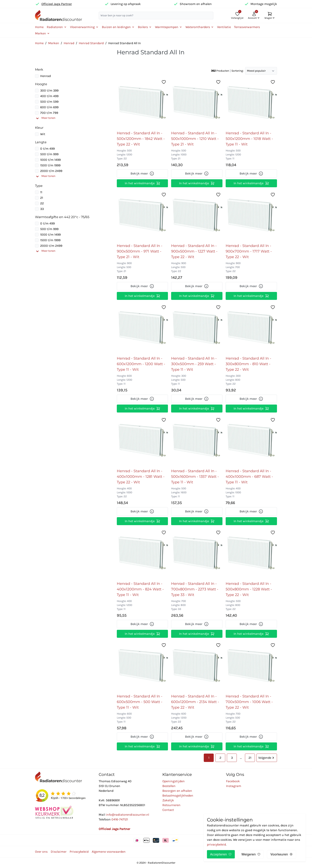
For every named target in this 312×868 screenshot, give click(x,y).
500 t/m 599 (49, 102)
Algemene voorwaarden (109, 852)
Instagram (234, 786)
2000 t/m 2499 (51, 171)
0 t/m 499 (47, 149)
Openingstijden (174, 781)
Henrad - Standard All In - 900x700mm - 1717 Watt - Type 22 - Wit (249, 251)
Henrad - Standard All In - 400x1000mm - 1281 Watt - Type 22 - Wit (141, 477)
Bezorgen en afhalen (177, 791)
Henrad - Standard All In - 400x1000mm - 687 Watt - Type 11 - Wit (249, 477)
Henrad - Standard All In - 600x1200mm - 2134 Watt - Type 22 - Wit (195, 702)
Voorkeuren (282, 854)
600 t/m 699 (49, 107)
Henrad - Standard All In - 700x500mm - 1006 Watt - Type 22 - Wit (249, 702)
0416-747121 (120, 819)
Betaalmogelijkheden (178, 795)
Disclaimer (59, 852)
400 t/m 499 (49, 96)
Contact (168, 810)
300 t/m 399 (49, 90)
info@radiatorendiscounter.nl (127, 815)
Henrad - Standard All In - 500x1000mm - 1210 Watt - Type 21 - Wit (195, 139)
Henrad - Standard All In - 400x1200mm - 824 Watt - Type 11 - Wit (140, 589)
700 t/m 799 (49, 113)
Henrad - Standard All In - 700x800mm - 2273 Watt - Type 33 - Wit (195, 589)
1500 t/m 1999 (50, 165)
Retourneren (171, 805)
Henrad (69, 43)
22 (42, 203)
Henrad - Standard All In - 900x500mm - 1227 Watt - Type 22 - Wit (194, 251)
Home (39, 27)
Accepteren (221, 854)
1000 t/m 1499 (50, 160)
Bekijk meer (142, 174)
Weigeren (251, 854)
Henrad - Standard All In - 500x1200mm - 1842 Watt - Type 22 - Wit (141, 139)
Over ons (41, 852)
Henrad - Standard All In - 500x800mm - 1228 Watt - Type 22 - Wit (249, 589)
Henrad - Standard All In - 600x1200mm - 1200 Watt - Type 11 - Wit (141, 364)
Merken (54, 43)
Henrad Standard (91, 43)
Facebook (233, 781)
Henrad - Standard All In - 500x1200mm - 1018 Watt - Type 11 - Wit (249, 139)
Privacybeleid (79, 852)
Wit (43, 134)
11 (41, 192)
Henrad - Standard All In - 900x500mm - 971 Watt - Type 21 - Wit (140, 251)
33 (42, 209)
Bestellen (169, 786)
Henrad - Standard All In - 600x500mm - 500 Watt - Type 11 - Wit (140, 702)
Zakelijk (168, 800)
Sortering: (237, 71)
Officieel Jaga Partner (57, 4)
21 (42, 198)
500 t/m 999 (49, 154)
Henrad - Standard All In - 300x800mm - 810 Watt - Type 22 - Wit (248, 364)
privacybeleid (216, 844)
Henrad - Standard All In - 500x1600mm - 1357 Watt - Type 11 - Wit (195, 477)
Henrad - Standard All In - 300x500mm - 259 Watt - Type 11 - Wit (194, 364)
